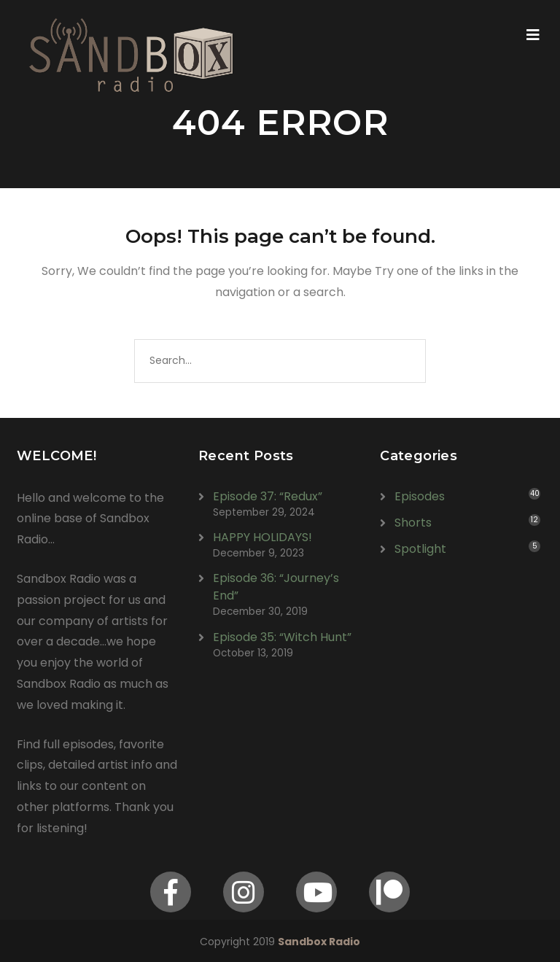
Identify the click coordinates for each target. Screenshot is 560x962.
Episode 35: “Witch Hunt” (282, 637)
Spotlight (420, 549)
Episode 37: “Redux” (268, 496)
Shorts (413, 523)
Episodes (420, 496)
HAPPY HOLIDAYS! (262, 537)
